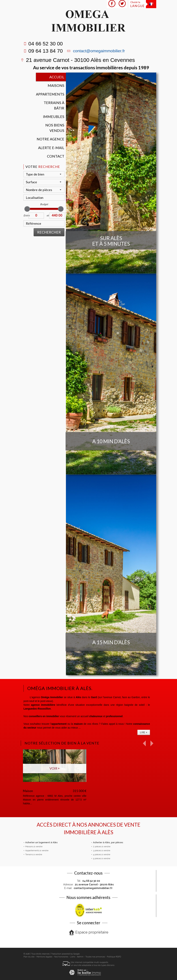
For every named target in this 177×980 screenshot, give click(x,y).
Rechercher (49, 232)
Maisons (56, 85)
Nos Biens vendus (55, 128)
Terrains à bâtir (54, 105)
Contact (56, 156)
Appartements (50, 94)
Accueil (57, 77)
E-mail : (88, 888)
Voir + (55, 768)
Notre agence (50, 139)
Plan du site (29, 957)
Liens (73, 957)
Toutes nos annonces (95, 957)
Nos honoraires (61, 957)
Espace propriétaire (89, 933)
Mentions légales (44, 957)
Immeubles (54, 117)
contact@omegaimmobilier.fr (99, 51)
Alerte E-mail (51, 148)
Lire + (144, 732)
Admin (80, 957)
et (48, 215)
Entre (26, 215)
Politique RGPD (114, 957)
